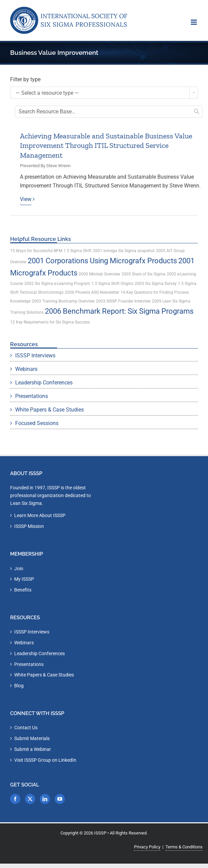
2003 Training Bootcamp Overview (63, 301)
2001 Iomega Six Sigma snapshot (124, 251)
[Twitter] (30, 799)
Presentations (32, 396)
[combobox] (104, 93)
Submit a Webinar (33, 749)
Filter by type (25, 79)
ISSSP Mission (29, 526)
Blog (19, 686)
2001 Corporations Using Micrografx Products (102, 261)
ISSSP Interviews (35, 355)
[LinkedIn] (45, 799)
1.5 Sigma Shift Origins (112, 284)
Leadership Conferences (44, 383)
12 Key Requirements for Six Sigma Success (50, 322)
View (26, 199)
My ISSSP (24, 579)
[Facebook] (15, 799)
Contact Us (26, 728)
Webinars (26, 369)
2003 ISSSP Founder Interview (123, 301)
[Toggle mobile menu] (194, 22)
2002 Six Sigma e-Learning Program (57, 284)
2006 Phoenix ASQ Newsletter (92, 292)
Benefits (23, 590)
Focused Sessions (37, 423)
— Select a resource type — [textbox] (47, 93)
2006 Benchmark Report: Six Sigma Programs (119, 311)
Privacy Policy (147, 847)
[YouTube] (60, 799)
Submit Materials (32, 738)
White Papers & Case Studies (49, 410)
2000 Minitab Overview (99, 274)
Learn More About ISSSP (40, 515)
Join (19, 569)
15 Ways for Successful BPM (36, 251)
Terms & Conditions (184, 847)
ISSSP (100, 833)
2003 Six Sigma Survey (156, 284)
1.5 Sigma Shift (77, 251)
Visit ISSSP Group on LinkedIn (45, 760)
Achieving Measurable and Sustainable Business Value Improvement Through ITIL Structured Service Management (106, 146)
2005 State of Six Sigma (144, 274)
